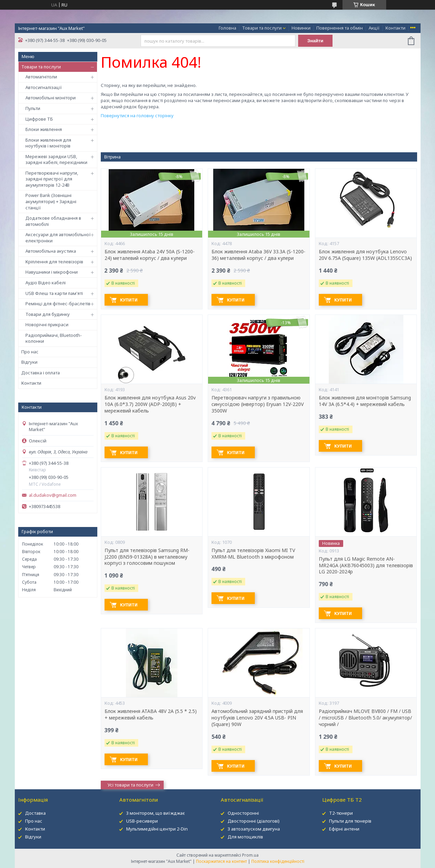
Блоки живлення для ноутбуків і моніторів (48, 143)
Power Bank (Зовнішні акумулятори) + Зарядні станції (51, 201)
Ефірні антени (344, 829)
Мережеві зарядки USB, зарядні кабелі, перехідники (56, 160)
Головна (227, 28)
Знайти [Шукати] (315, 41)
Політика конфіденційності (278, 861)
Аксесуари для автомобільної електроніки (58, 238)
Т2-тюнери (341, 813)
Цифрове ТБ (39, 119)
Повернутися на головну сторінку (137, 116)
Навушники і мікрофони (52, 272)
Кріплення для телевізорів (54, 262)
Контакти (395, 28)
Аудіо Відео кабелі (46, 283)
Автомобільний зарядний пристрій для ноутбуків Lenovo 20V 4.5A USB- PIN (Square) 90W (257, 718)
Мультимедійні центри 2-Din (157, 829)
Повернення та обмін (340, 28)
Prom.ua (250, 855)
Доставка (35, 813)
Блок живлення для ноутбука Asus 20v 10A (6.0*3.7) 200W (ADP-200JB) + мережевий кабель (150, 404)
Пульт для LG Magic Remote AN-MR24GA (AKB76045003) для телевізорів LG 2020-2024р (366, 565)
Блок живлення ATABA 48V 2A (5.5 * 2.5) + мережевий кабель (151, 715)
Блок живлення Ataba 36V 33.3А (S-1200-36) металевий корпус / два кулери (258, 255)
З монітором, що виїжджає (156, 813)
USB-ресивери (142, 821)
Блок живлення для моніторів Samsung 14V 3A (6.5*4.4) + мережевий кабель (365, 401)
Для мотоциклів (245, 837)
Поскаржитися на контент (221, 861)
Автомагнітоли (41, 77)
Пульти (33, 108)
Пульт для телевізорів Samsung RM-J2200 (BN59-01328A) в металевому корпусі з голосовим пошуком (147, 557)
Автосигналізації (44, 87)
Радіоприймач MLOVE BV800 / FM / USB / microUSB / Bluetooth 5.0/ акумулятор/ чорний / (365, 718)
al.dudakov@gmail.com (53, 495)
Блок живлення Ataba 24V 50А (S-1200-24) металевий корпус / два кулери (150, 255)
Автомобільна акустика (51, 251)
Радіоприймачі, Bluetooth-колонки (54, 338)
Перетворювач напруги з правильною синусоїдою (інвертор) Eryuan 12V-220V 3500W (258, 404)
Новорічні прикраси (47, 325)
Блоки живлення (44, 129)
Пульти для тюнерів (350, 821)
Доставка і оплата (41, 373)
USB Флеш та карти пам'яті (54, 293)
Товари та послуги (262, 28)
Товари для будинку (48, 314)
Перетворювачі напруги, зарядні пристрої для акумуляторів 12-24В (52, 179)
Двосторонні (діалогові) (254, 821)
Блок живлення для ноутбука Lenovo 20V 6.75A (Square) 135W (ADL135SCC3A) (365, 255)
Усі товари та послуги (130, 785)
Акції (374, 28)
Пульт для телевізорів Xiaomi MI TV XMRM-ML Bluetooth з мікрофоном (253, 554)
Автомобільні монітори (51, 98)
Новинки (301, 28)
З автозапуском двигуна (254, 829)
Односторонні (243, 813)
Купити (129, 300)
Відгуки (29, 362)
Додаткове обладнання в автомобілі (53, 221)
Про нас (30, 352)
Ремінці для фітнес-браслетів (58, 304)
